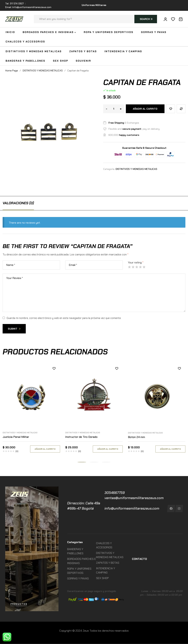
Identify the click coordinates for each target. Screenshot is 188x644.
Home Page (12, 71)
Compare (181, 109)
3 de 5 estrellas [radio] (137, 267)
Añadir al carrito (145, 109)
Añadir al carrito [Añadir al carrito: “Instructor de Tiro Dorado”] (108, 449)
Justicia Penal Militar (16, 437)
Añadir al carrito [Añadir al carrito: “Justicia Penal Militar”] (45, 449)
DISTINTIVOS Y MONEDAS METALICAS (43, 71)
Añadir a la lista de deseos (171, 109)
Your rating (136, 262)
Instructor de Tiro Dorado (81, 437)
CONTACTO (139, 559)
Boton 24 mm (136, 437)
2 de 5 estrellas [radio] (133, 267)
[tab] (18, 203)
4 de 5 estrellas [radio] (140, 267)
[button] (82, 462)
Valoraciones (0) (18, 203)
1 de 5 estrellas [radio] (129, 267)
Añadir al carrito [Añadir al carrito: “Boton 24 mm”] (170, 449)
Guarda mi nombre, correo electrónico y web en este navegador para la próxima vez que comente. (64, 318)
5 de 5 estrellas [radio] (144, 267)
